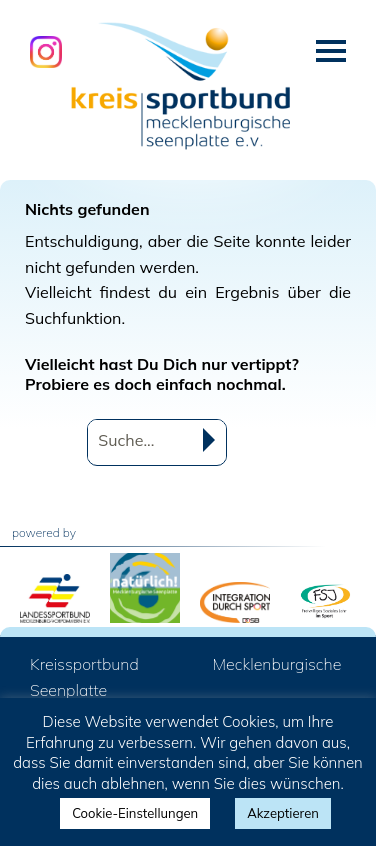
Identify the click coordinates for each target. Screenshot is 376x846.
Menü (331, 51)
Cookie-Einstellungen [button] (135, 813)
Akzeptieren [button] (283, 813)
